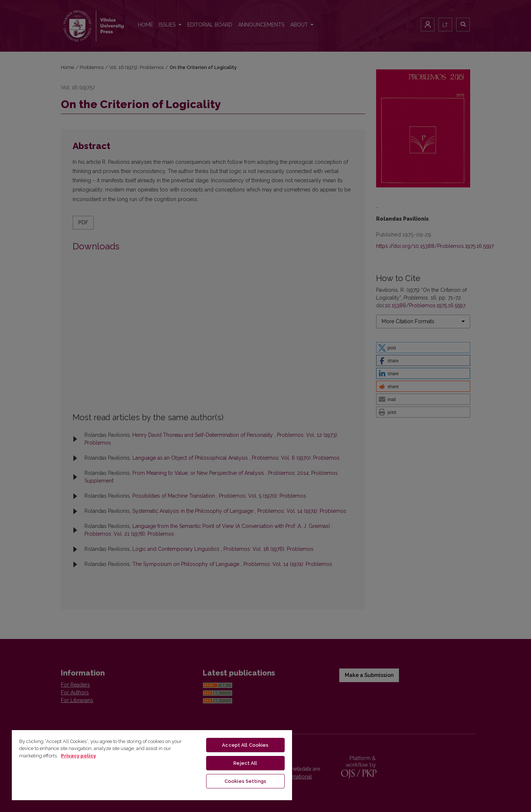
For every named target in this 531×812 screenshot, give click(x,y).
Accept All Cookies (245, 745)
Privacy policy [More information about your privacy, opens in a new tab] (78, 756)
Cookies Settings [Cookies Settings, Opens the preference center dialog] (245, 781)
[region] (152, 765)
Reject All (245, 763)
